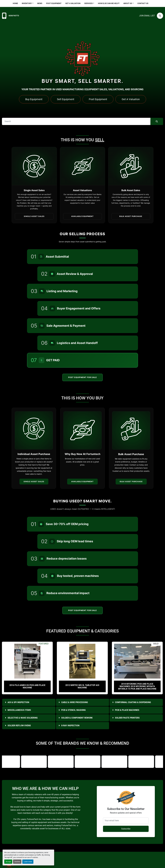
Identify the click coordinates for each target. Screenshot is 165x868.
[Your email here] (126, 821)
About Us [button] (128, 3)
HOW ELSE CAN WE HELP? (109, 3)
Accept (8, 862)
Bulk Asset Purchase (131, 481)
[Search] (160, 16)
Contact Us (143, 3)
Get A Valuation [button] (131, 99)
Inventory (27, 3)
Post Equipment (54, 3)
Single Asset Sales (34, 481)
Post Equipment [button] (98, 99)
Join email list (147, 16)
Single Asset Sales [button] (34, 216)
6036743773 (14, 16)
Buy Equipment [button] (34, 99)
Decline (17, 862)
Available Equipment (82, 481)
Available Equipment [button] (82, 216)
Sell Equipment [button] (66, 99)
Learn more (28, 862)
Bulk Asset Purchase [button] (131, 216)
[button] (28, 3)
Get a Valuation (73, 3)
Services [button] (88, 3)
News (40, 3)
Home (15, 3)
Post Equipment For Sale (83, 377)
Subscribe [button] (126, 829)
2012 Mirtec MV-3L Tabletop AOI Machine (82, 686)
